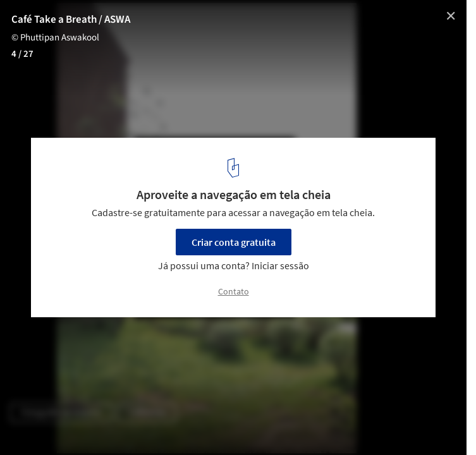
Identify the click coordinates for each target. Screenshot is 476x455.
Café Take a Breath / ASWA (71, 20)
